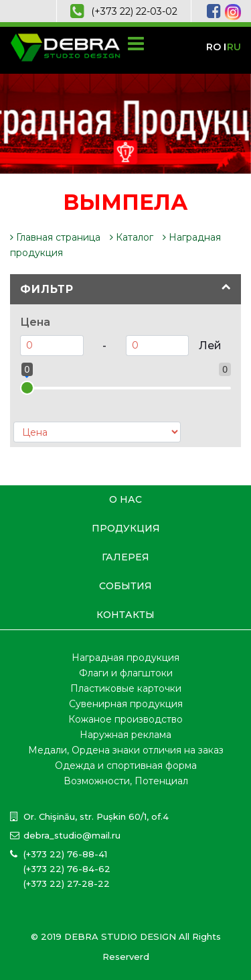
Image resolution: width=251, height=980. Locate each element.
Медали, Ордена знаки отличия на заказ (126, 750)
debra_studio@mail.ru (72, 835)
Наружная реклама (125, 735)
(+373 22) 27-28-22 (67, 883)
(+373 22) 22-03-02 (134, 11)
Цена (35, 322)
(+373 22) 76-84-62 (67, 869)
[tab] (125, 289)
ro (214, 47)
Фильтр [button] (47, 289)
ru (234, 47)
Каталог (132, 237)
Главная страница (55, 237)
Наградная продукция (125, 658)
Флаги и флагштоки (126, 673)
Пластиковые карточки (126, 688)
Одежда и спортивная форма (126, 765)
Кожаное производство (125, 719)
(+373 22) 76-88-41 (65, 854)
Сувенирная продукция (126, 704)
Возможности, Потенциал (126, 781)
